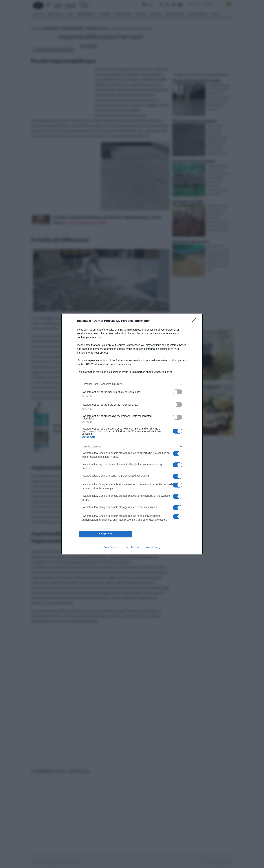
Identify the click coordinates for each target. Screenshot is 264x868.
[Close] (195, 321)
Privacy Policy (153, 547)
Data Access (132, 547)
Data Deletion (111, 547)
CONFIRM (106, 534)
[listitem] (132, 384)
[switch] (177, 392)
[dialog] (132, 434)
